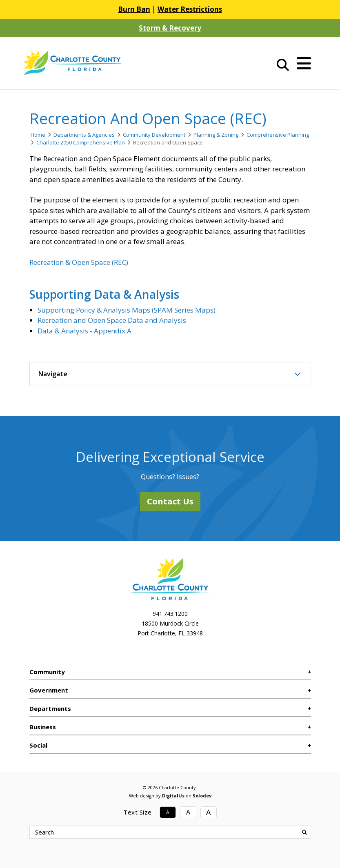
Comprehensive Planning (278, 135)
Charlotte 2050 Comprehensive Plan (81, 142)
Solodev (202, 796)
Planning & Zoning (216, 135)
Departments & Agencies (84, 135)
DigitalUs (173, 796)
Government (49, 690)
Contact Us (170, 501)
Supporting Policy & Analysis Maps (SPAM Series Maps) (127, 310)
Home (38, 135)
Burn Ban (134, 9)
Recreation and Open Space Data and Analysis (112, 320)
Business (43, 727)
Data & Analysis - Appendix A (84, 331)
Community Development (154, 135)
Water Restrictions (190, 9)
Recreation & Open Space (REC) (79, 262)
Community (47, 672)
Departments (50, 708)
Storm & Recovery (170, 28)
